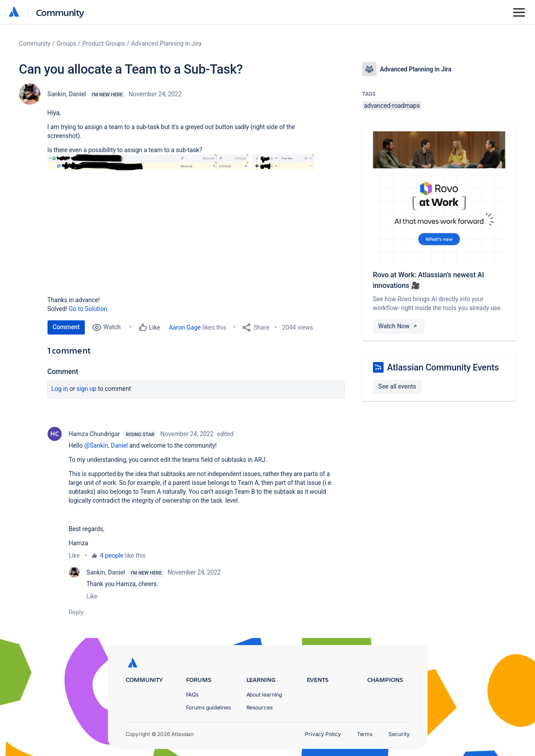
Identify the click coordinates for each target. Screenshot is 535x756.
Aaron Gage (185, 327)
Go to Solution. (89, 309)
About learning (264, 695)
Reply (76, 612)
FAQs (192, 695)
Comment (66, 327)
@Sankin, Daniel (106, 445)
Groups (66, 43)
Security (399, 734)
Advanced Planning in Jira (166, 43)
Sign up (86, 389)
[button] (181, 217)
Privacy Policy (323, 734)
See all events (397, 386)
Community (60, 12)
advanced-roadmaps (392, 106)
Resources (260, 707)
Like (74, 555)
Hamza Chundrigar (95, 434)
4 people (112, 555)
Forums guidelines (209, 707)
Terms (365, 734)
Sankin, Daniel (67, 94)
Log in (60, 389)
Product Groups (103, 43)
